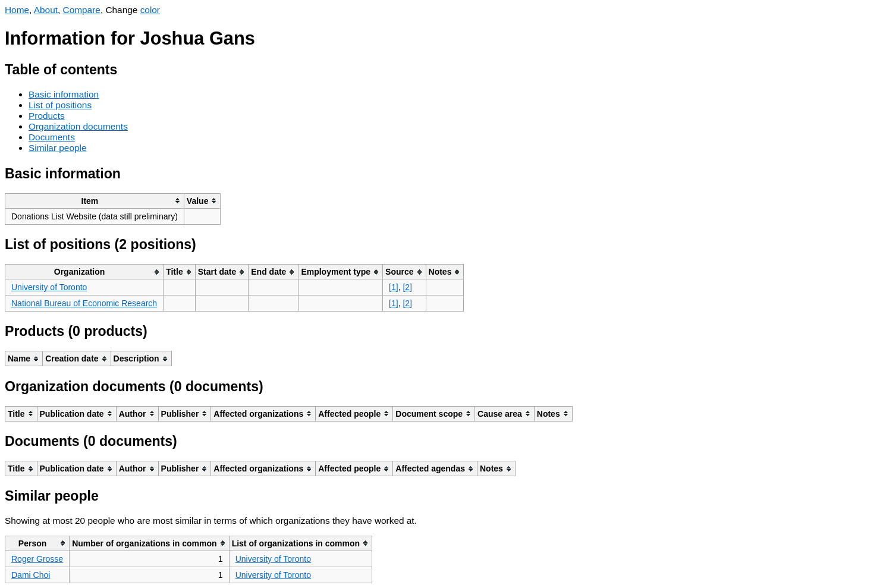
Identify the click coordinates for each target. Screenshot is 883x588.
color (150, 10)
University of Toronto (49, 287)
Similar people (58, 148)
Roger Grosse (37, 559)
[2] (407, 287)
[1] (394, 287)
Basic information (64, 94)
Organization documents (78, 126)
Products (47, 116)
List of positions (60, 105)
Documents (52, 137)
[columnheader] (95, 201)
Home (17, 10)
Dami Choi (31, 575)
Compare (82, 10)
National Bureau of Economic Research (84, 303)
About (46, 10)
